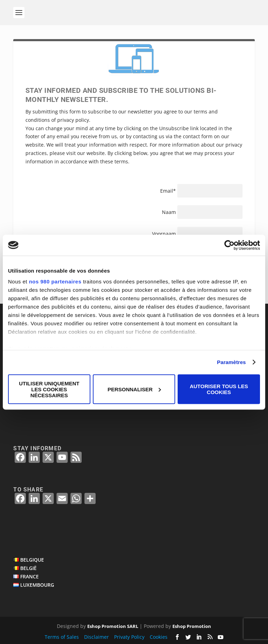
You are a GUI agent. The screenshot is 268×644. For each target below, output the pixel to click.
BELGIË (28, 568)
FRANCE (29, 576)
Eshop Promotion (192, 626)
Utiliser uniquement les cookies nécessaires (49, 389)
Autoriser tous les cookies (219, 389)
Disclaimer (96, 637)
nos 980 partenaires (55, 282)
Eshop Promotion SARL (113, 626)
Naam (169, 212)
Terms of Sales (62, 637)
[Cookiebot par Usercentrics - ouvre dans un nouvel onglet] (229, 245)
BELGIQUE (32, 560)
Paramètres (232, 362)
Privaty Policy (129, 637)
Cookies (159, 637)
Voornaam (165, 234)
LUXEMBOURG (37, 585)
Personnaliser (134, 389)
